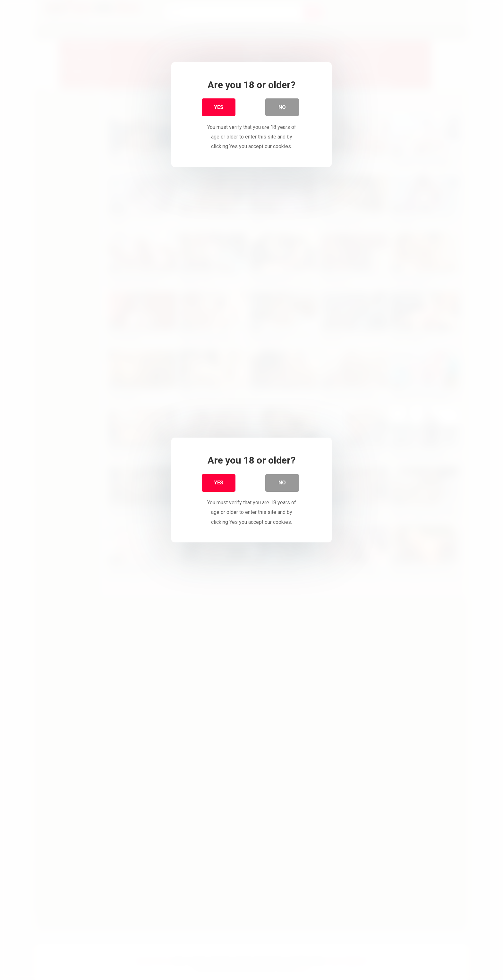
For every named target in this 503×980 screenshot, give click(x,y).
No (282, 109)
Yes (219, 109)
